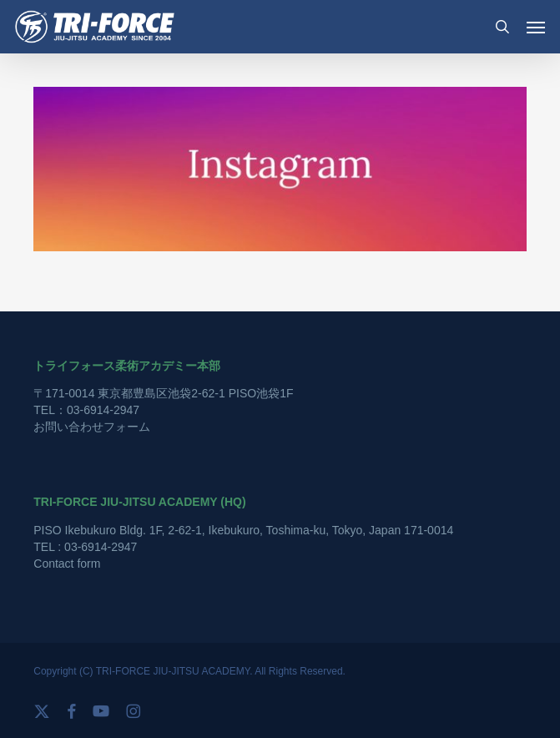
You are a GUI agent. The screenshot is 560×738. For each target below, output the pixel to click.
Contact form (67, 564)
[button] (536, 27)
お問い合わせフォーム (92, 427)
